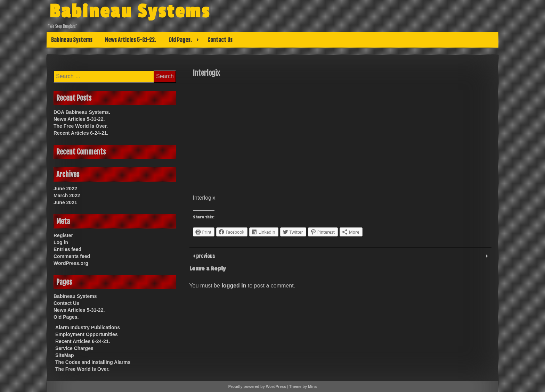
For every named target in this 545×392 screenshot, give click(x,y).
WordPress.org (71, 263)
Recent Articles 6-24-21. (81, 133)
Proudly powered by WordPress (257, 386)
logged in (234, 286)
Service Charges (74, 348)
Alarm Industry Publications (88, 327)
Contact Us (220, 40)
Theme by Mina (303, 386)
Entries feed (67, 249)
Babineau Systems (131, 11)
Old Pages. (180, 40)
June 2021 (65, 202)
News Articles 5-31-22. (131, 40)
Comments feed (72, 256)
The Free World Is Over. (81, 126)
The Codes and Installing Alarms (93, 362)
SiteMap (65, 355)
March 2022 (67, 195)
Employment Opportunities (87, 334)
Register (63, 235)
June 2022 (65, 189)
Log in (61, 242)
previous (205, 256)
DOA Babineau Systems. (82, 112)
